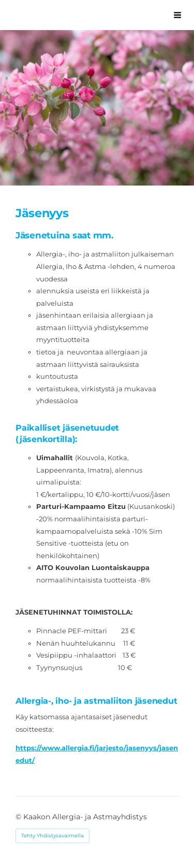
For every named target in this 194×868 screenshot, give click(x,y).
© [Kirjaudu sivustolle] (19, 817)
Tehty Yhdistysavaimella (53, 836)
